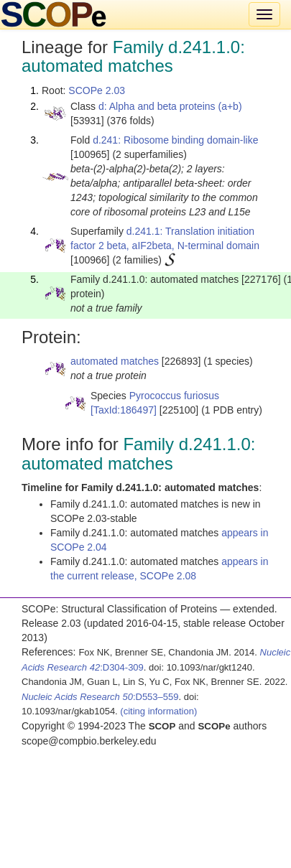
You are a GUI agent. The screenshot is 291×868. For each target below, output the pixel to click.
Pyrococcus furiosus (174, 396)
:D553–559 (100, 697)
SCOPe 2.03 (97, 90)
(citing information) (158, 711)
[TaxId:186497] (124, 410)
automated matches (115, 361)
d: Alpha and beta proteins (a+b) (170, 106)
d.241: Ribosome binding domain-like (175, 140)
